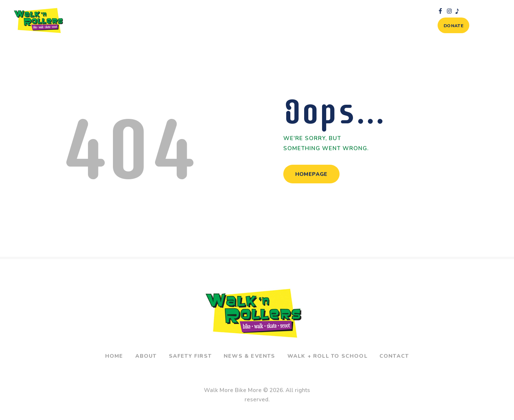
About (146, 356)
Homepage (311, 174)
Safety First (190, 356)
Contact (394, 356)
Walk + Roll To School (327, 356)
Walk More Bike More (233, 390)
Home (114, 356)
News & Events (250, 356)
